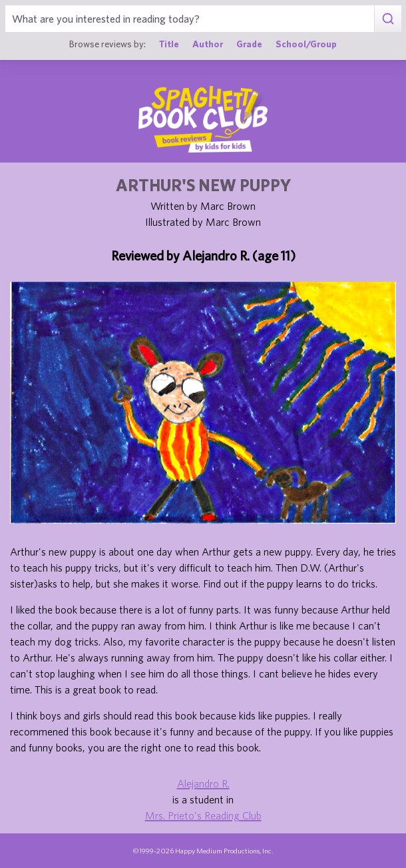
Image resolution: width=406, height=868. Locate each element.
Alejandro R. (203, 783)
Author (208, 44)
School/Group (306, 44)
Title (169, 44)
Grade (249, 44)
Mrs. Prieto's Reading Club (203, 815)
